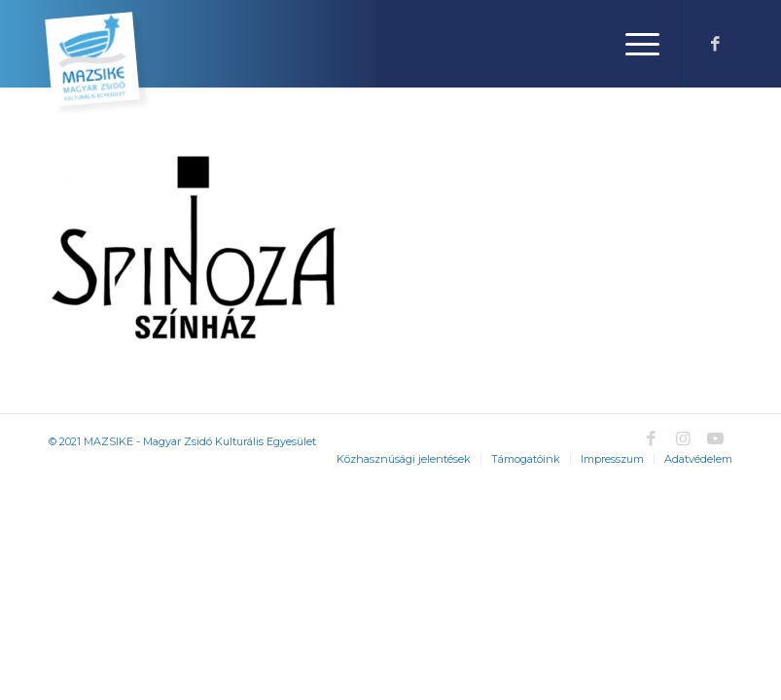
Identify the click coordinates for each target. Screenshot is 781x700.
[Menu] (633, 44)
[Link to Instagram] (683, 438)
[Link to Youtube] (715, 438)
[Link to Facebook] (715, 44)
